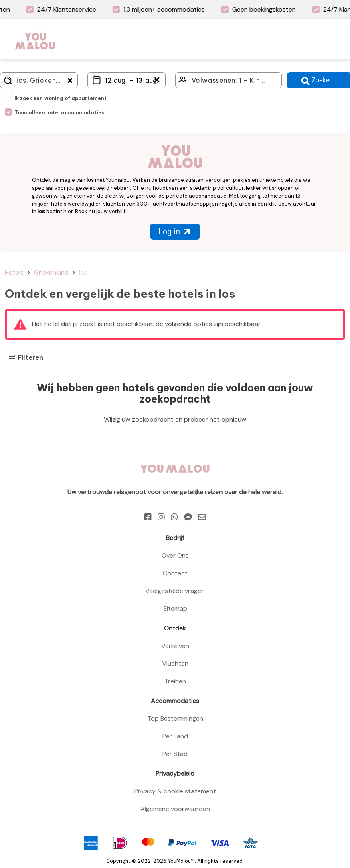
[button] (333, 43)
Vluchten (175, 663)
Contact (175, 573)
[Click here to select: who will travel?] (229, 80)
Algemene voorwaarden (175, 809)
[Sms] (188, 517)
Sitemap (175, 608)
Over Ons (175, 555)
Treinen (175, 681)
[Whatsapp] (174, 517)
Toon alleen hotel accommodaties (59, 113)
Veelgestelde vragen (175, 591)
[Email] (202, 517)
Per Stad (175, 754)
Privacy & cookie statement (175, 791)
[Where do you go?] (39, 80)
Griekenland (51, 272)
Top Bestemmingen (175, 718)
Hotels (14, 272)
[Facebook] (148, 517)
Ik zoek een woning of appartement (61, 98)
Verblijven (175, 646)
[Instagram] (161, 517)
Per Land (175, 736)
